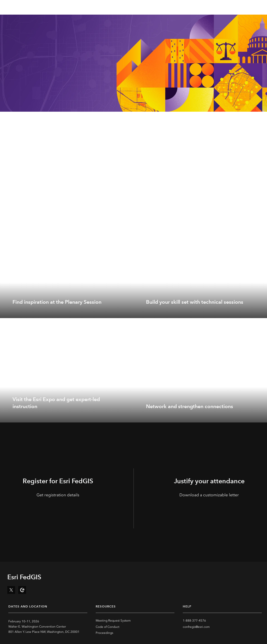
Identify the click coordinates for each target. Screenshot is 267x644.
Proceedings (104, 633)
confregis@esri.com (196, 627)
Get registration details (58, 495)
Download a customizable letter (209, 495)
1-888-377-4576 (194, 621)
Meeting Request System (113, 621)
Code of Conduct (108, 627)
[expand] (126, 310)
